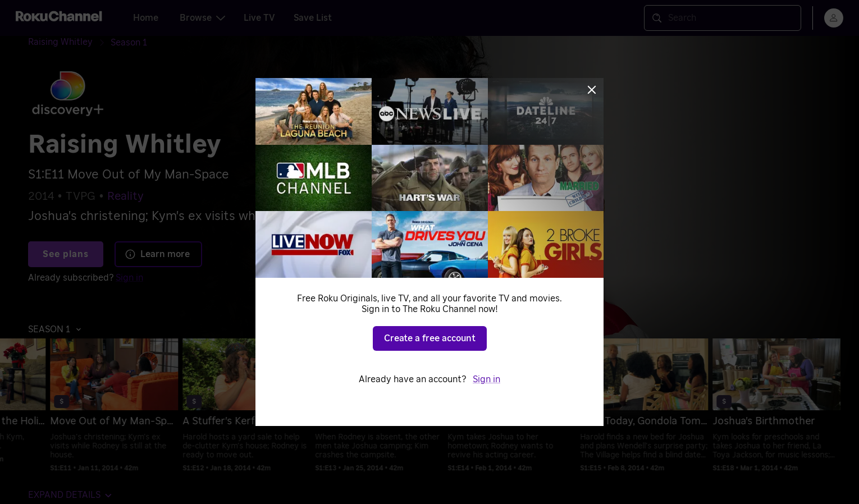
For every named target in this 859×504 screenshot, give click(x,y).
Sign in (486, 379)
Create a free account (430, 338)
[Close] (592, 90)
